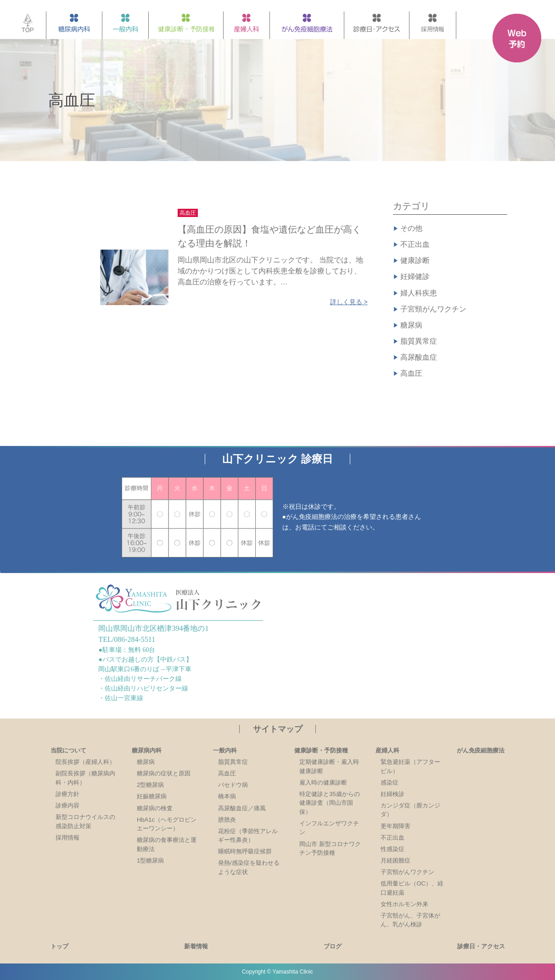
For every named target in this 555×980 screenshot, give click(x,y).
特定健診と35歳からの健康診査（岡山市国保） (329, 803)
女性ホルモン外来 (404, 904)
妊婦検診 (392, 794)
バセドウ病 (233, 785)
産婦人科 (387, 750)
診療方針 (67, 794)
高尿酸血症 (419, 357)
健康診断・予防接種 (321, 750)
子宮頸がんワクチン (433, 309)
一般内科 (225, 750)
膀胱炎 (227, 820)
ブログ (333, 946)
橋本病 (227, 796)
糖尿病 (411, 325)
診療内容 (67, 805)
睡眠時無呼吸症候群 (245, 851)
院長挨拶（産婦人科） (85, 762)
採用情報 (67, 838)
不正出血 (415, 244)
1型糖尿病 (150, 860)
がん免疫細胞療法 (481, 750)
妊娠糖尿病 (152, 796)
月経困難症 (395, 860)
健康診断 (415, 260)
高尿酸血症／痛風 (242, 808)
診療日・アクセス (481, 946)
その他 (411, 228)
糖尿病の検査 (155, 808)
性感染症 (392, 849)
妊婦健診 (415, 276)
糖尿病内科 (147, 750)
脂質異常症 (419, 341)
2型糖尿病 (150, 785)
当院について (68, 750)
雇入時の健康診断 (323, 782)
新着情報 (196, 946)
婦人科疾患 (419, 293)
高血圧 (411, 373)
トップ (59, 946)
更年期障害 (395, 826)
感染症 (390, 782)
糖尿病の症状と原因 (164, 773)
